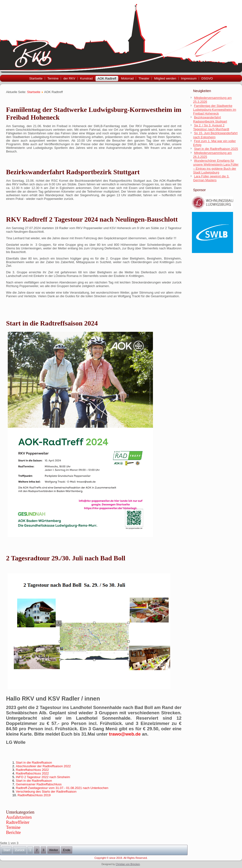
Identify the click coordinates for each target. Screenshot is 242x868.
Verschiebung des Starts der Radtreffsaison (46, 792)
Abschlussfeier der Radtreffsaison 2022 (43, 766)
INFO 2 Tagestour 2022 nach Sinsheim (43, 777)
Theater (144, 78)
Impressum (189, 78)
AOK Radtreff (107, 78)
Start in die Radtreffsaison (34, 763)
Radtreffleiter (18, 822)
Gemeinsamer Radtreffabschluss (39, 784)
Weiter (54, 850)
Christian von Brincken (128, 864)
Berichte (13, 832)
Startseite (36, 78)
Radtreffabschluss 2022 (32, 770)
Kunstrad (86, 78)
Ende (67, 850)
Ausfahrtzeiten (19, 817)
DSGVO (207, 78)
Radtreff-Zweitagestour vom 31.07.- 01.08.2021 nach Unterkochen (62, 788)
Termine (53, 78)
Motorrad (127, 78)
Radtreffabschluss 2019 (34, 795)
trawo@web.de (125, 734)
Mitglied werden (165, 78)
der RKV (69, 78)
